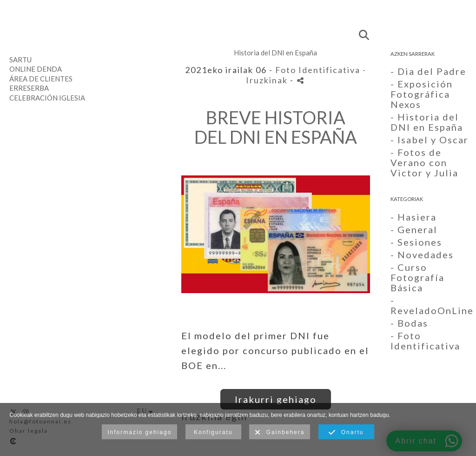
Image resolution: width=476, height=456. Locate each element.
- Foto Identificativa (425, 341)
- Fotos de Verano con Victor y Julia (424, 162)
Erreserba (29, 88)
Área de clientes (41, 79)
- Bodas (409, 323)
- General (414, 229)
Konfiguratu (213, 432)
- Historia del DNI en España (427, 122)
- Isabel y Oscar (430, 140)
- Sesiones (416, 242)
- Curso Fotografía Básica (417, 277)
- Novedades (422, 255)
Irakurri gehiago (276, 399)
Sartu (20, 60)
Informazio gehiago (139, 432)
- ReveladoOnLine (432, 305)
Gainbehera (280, 433)
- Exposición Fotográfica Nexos (422, 94)
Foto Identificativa (318, 70)
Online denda (36, 69)
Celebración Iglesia (47, 98)
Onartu (346, 433)
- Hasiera (413, 217)
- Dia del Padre (428, 71)
